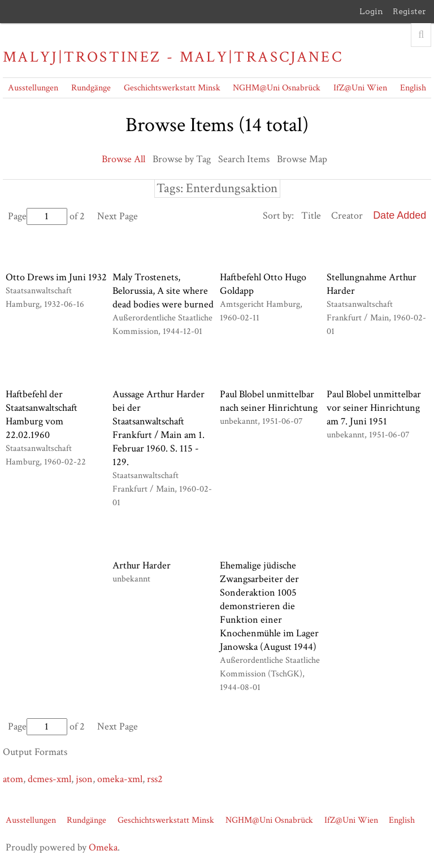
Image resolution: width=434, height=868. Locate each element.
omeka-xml (120, 779)
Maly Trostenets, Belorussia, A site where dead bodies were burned (163, 291)
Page (38, 216)
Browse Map (302, 159)
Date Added (400, 215)
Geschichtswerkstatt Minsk (172, 88)
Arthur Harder (142, 565)
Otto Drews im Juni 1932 (56, 277)
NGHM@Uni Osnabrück (277, 88)
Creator (347, 216)
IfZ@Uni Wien (360, 88)
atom (13, 779)
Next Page (118, 216)
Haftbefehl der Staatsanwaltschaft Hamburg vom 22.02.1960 (42, 415)
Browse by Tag (182, 159)
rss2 (155, 779)
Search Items (244, 159)
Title (311, 216)
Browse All (123, 159)
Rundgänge (91, 88)
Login (371, 11)
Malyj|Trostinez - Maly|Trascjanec (173, 57)
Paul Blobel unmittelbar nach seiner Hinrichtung (269, 401)
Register (409, 11)
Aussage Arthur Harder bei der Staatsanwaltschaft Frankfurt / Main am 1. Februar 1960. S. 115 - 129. (159, 428)
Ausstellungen (33, 88)
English (413, 88)
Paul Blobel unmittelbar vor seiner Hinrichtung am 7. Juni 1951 (374, 408)
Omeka (103, 847)
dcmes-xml (49, 779)
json (84, 779)
